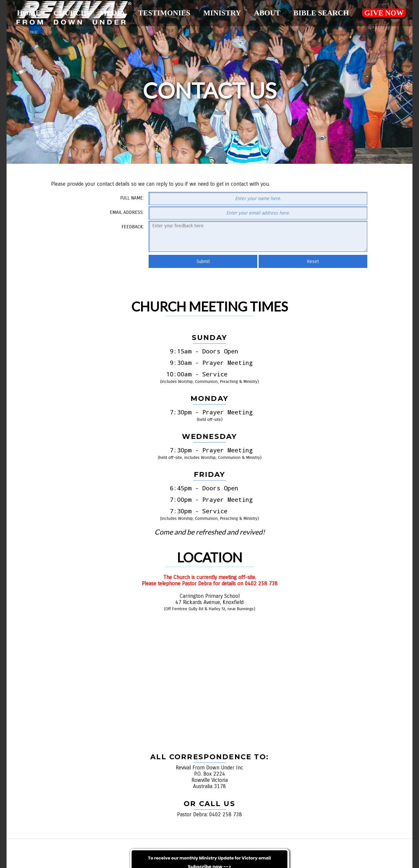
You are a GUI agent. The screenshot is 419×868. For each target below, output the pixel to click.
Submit (203, 261)
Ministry (222, 13)
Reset (313, 261)
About (267, 13)
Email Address (126, 212)
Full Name (131, 198)
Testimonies (164, 13)
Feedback (132, 227)
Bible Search (321, 13)
